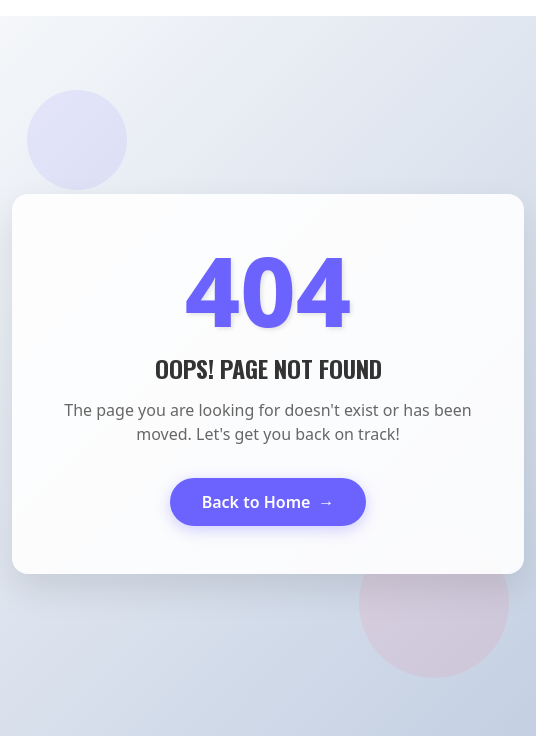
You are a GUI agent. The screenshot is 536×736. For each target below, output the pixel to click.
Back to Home (268, 502)
